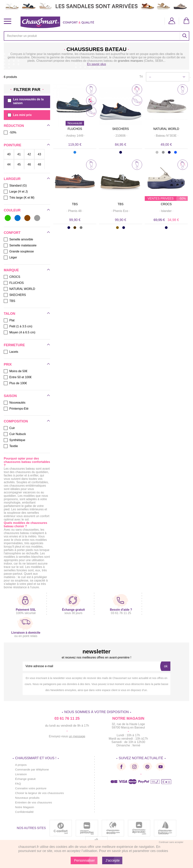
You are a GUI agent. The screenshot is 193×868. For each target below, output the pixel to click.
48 (39, 164)
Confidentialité (25, 812)
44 (9, 164)
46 (29, 164)
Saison (10, 396)
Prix (8, 364)
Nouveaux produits (28, 798)
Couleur (12, 210)
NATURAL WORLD (166, 129)
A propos (21, 765)
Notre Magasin (25, 807)
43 (39, 154)
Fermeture (14, 345)
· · (75, 136)
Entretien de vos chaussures (34, 802)
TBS (75, 204)
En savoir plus (97, 64)
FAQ (18, 784)
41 (19, 154)
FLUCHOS (75, 129)
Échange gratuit (26, 779)
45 (19, 164)
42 (29, 154)
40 (9, 154)
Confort (12, 233)
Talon (10, 314)
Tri (141, 77)
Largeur (12, 179)
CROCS (166, 204)
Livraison (21, 774)
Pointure (13, 145)
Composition (16, 421)
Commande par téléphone (33, 769)
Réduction (14, 126)
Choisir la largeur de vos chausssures (40, 793)
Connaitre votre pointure (31, 788)
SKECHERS (121, 129)
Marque (11, 270)
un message (77, 736)
